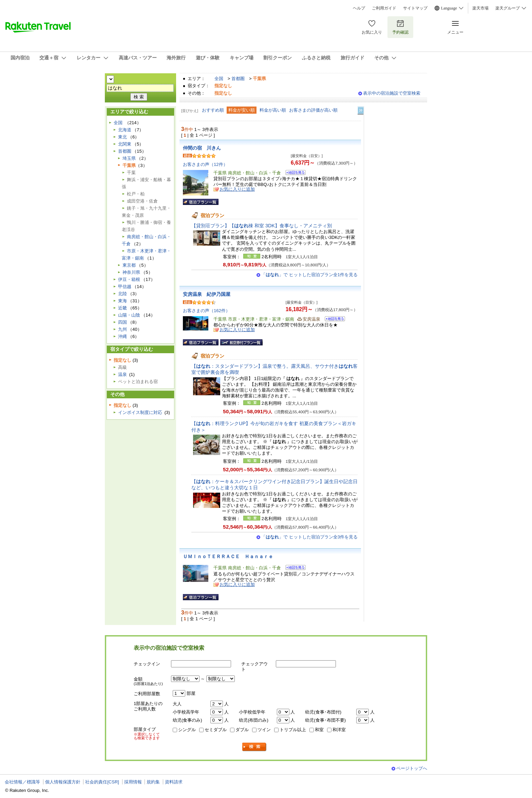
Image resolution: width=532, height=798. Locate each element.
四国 (122, 322)
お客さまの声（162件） (206, 311)
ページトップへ (412, 768)
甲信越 (125, 287)
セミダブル (216, 730)
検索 (254, 747)
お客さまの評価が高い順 (313, 110)
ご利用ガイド (384, 8)
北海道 (125, 130)
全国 (219, 79)
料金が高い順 (273, 110)
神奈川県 (131, 272)
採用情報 (133, 782)
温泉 (122, 374)
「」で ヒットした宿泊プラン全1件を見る (309, 275)
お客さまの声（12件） (205, 164)
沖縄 (122, 336)
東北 (122, 137)
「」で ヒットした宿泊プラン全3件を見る (309, 537)
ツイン (264, 730)
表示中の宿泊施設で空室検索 (392, 93)
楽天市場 (480, 8)
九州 (122, 329)
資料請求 (174, 782)
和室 (319, 730)
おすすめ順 (213, 110)
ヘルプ (359, 8)
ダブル (242, 730)
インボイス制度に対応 (140, 412)
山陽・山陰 (129, 315)
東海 (122, 301)
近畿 (122, 308)
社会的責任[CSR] (102, 782)
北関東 (125, 144)
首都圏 (238, 79)
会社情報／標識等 (22, 782)
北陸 (122, 294)
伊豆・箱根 (129, 279)
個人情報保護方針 (63, 782)
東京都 (129, 265)
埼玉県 (129, 158)
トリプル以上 (293, 730)
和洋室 (339, 730)
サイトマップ (415, 8)
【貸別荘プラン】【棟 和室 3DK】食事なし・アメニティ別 (262, 226)
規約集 (153, 782)
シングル (187, 730)
